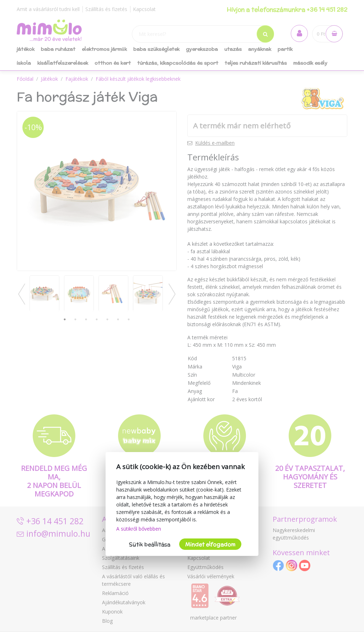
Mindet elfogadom (210, 544)
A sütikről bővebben (139, 529)
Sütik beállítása (150, 544)
